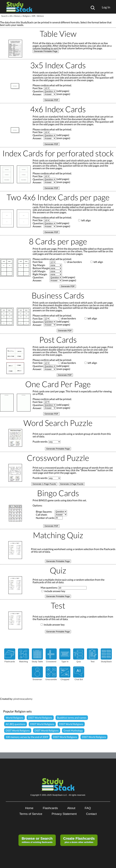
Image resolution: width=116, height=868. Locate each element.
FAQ (88, 808)
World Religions (14, 718)
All (11, 16)
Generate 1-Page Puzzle (44, 484)
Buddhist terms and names (72, 718)
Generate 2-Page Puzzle (72, 484)
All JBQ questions (16, 724)
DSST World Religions (40, 718)
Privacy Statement (64, 814)
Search (4, 16)
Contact (91, 814)
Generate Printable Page (46, 51)
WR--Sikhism (38, 16)
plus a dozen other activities (79, 840)
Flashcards (50, 808)
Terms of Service (31, 814)
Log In (106, 7)
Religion (26, 16)
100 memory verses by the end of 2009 (27, 737)
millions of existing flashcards (37, 840)
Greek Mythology (73, 730)
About (71, 808)
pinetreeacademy (23, 699)
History (17, 16)
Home (29, 808)
